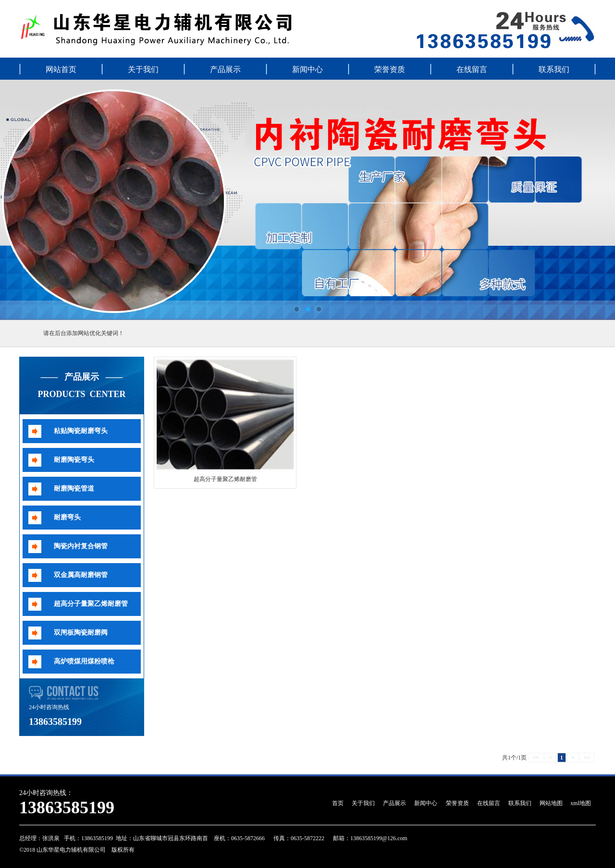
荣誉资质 (390, 69)
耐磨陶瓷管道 (74, 488)
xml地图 (581, 803)
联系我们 (554, 69)
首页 (338, 803)
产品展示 (225, 69)
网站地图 (551, 803)
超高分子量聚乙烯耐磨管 (91, 604)
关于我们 (143, 69)
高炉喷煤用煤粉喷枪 (84, 661)
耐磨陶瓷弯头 (74, 460)
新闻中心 (307, 69)
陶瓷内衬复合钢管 (81, 546)
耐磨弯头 (67, 517)
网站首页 (61, 69)
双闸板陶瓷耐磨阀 (81, 633)
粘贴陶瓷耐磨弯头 (81, 431)
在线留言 (472, 69)
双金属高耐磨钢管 (81, 575)
